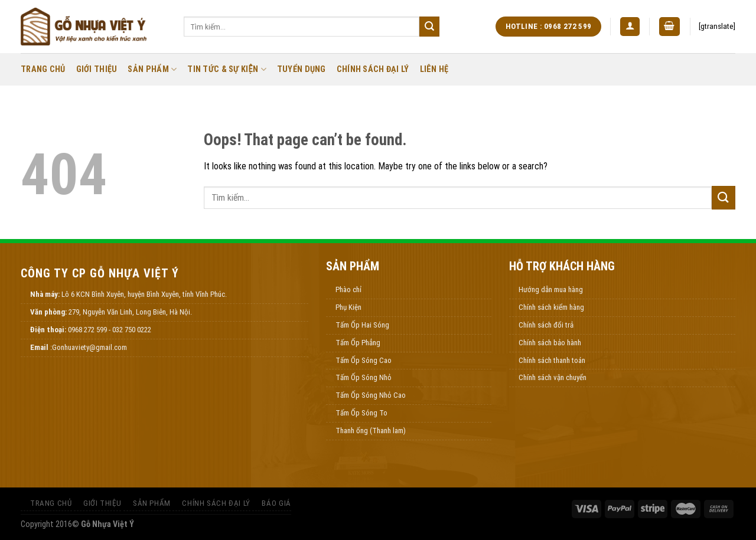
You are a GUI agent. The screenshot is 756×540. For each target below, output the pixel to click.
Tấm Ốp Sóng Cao (364, 360)
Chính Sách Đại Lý (373, 69)
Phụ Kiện (348, 307)
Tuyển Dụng (302, 69)
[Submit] (429, 27)
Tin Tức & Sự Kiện (227, 69)
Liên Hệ (434, 69)
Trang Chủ (43, 69)
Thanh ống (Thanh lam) (371, 431)
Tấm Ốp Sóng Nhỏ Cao (371, 395)
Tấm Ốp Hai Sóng (362, 325)
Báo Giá (276, 503)
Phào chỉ (348, 289)
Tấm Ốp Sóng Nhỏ (364, 377)
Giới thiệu (97, 69)
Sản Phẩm (152, 69)
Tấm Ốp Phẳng (358, 343)
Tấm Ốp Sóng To (361, 413)
